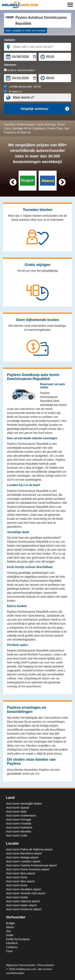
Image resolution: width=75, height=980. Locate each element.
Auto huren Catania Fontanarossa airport (31, 865)
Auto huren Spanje (18, 808)
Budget (10, 923)
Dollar (10, 935)
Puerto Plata (55, 128)
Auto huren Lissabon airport (23, 861)
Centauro (12, 947)
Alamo (10, 927)
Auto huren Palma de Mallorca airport (29, 849)
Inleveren (10, 65)
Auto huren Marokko (19, 831)
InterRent (12, 943)
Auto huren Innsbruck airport (24, 909)
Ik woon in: (13, 92)
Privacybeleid (46, 965)
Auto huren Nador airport (21, 905)
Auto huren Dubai (17, 897)
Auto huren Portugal (18, 820)
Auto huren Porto (17, 877)
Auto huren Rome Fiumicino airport (28, 869)
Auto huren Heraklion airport (23, 889)
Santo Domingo (46, 124)
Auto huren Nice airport (20, 881)
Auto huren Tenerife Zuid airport (26, 893)
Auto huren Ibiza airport (21, 873)
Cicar (9, 951)
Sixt (8, 931)
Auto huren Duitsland (19, 827)
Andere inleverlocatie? (19, 70)
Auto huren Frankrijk (19, 824)
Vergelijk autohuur (45, 109)
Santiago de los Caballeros (29, 128)
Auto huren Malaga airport (22, 857)
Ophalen (10, 40)
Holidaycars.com (26, 969)
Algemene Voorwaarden (21, 965)
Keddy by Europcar (18, 939)
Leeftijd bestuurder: (22, 87)
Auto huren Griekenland (21, 816)
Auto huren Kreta (17, 885)
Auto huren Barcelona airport (24, 853)
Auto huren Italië (16, 812)
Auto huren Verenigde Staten (24, 804)
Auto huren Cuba (17, 835)
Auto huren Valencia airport (23, 901)
